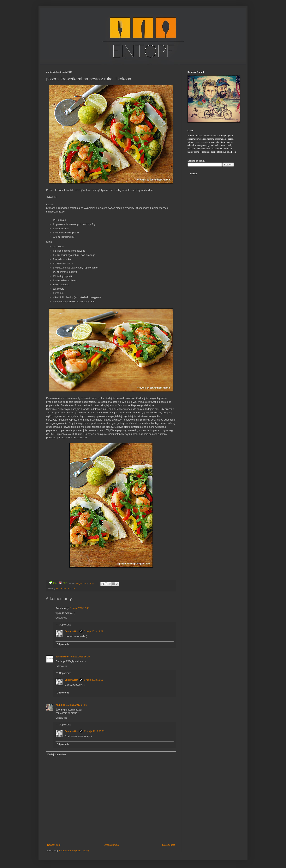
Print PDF (58, 583)
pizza (72, 588)
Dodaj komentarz (57, 754)
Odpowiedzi (65, 625)
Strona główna (111, 845)
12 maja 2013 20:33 (94, 731)
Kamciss (60, 705)
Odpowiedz (61, 618)
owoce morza (63, 588)
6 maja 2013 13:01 (94, 631)
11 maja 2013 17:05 (76, 705)
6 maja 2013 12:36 (79, 608)
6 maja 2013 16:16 (80, 657)
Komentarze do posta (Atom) (74, 851)
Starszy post (169, 845)
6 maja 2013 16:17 (94, 680)
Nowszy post (54, 845)
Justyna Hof (81, 584)
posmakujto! (62, 657)
